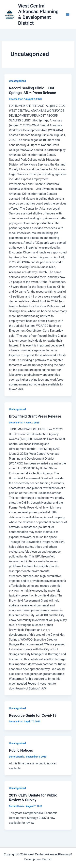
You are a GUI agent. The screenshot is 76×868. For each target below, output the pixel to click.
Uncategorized (17, 81)
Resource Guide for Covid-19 (33, 715)
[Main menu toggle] (68, 15)
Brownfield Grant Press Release (35, 416)
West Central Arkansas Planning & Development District (38, 15)
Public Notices (21, 750)
